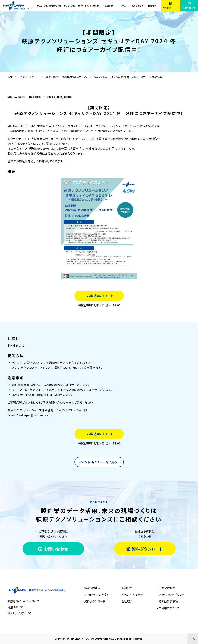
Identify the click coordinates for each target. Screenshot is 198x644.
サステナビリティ (17, 613)
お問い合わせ (189, 8)
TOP (10, 77)
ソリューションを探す (97, 595)
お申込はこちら (98, 296)
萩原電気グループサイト (21, 601)
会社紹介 (152, 6)
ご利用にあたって (169, 608)
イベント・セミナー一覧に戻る (98, 462)
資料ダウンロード (170, 8)
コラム (123, 6)
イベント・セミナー (93, 6)
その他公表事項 (168, 601)
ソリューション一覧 (72, 6)
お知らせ (109, 6)
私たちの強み (138, 6)
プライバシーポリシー (172, 595)
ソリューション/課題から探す (49, 6)
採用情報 (13, 607)
